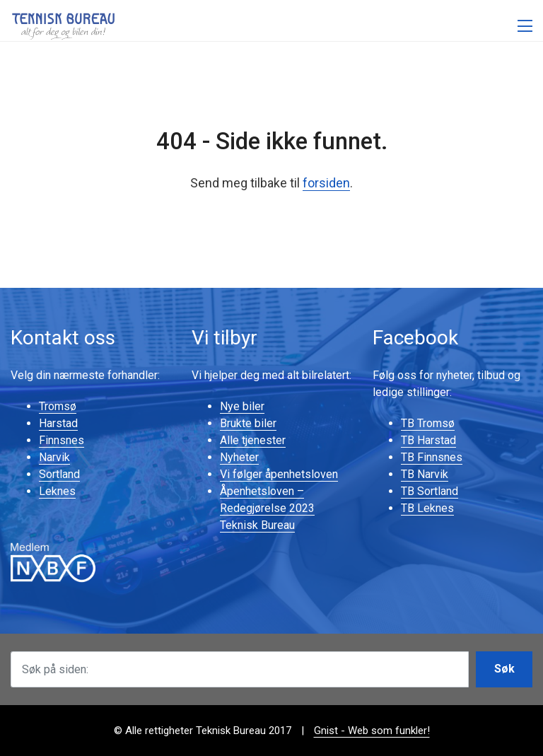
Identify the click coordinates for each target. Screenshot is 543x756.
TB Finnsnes (432, 457)
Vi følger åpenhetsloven (279, 474)
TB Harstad (428, 440)
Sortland (59, 474)
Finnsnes (62, 440)
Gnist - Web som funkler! (372, 731)
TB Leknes (427, 508)
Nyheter (239, 457)
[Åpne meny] (525, 27)
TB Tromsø (428, 423)
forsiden (326, 183)
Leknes (57, 491)
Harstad (58, 423)
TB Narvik (425, 474)
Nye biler (242, 406)
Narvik (54, 457)
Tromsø (58, 406)
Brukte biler (248, 423)
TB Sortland (430, 491)
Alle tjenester (253, 440)
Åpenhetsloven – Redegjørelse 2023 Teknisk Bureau (267, 508)
